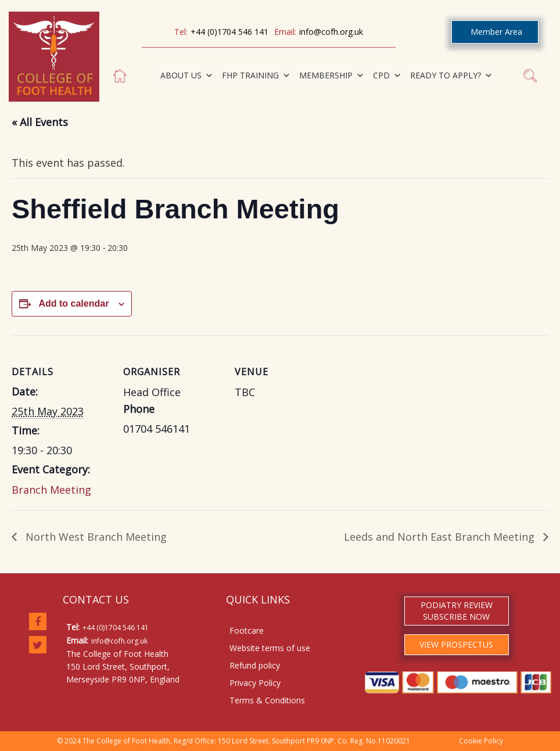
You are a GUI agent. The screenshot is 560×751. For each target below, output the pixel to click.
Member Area (496, 32)
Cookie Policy (481, 741)
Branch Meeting (51, 490)
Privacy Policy (255, 683)
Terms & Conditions (267, 700)
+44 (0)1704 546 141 (229, 32)
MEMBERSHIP (332, 76)
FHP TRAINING (256, 76)
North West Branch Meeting (95, 537)
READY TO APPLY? (451, 76)
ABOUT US (187, 76)
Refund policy (255, 665)
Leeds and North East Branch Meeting (441, 537)
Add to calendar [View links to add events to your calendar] (73, 303)
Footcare (247, 630)
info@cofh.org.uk (331, 32)
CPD (387, 76)
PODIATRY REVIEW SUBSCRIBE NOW (457, 611)
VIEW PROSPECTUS (456, 644)
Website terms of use (270, 648)
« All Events (40, 122)
